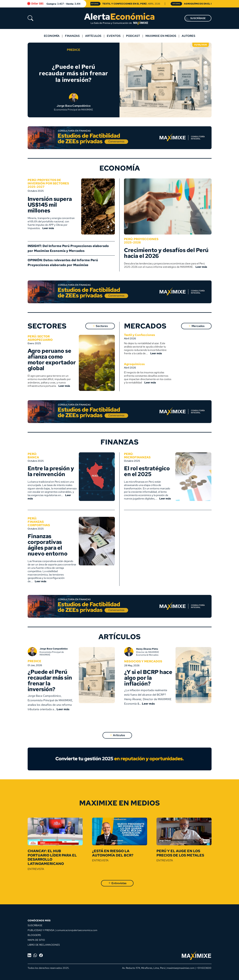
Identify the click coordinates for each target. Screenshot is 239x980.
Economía (52, 36)
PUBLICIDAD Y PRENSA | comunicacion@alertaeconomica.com (62, 930)
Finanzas (72, 36)
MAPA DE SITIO (36, 940)
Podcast (133, 36)
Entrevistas (117, 883)
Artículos (93, 36)
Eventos (114, 36)
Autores (188, 36)
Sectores (100, 326)
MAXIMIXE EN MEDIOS (161, 36)
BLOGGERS (34, 935)
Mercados (196, 326)
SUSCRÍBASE (198, 18)
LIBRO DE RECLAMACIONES (44, 945)
